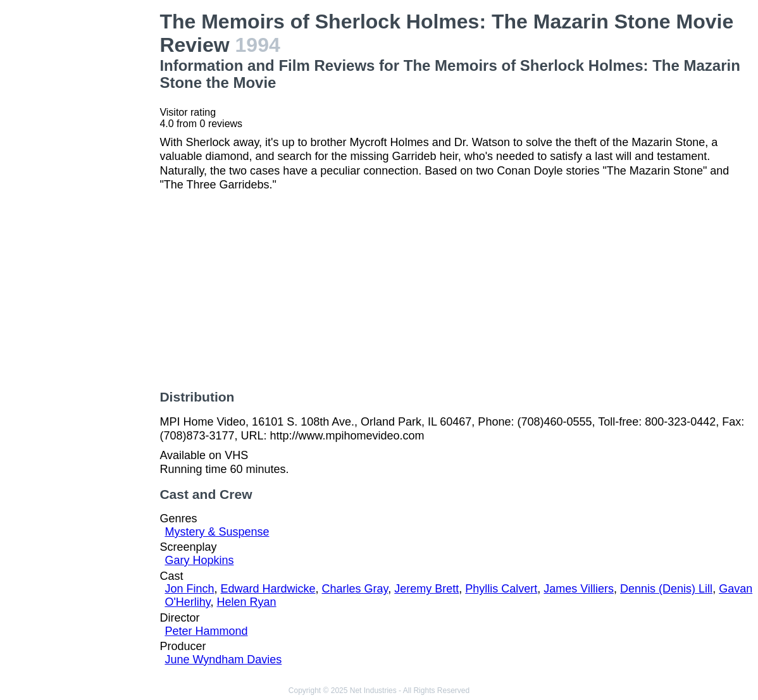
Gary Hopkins (199, 560)
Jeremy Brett (426, 589)
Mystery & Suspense (217, 532)
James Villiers (579, 589)
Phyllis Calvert (501, 589)
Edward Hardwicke (268, 589)
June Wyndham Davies (223, 660)
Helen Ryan (247, 602)
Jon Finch (189, 589)
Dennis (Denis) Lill (666, 589)
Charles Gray (355, 589)
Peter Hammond (206, 631)
